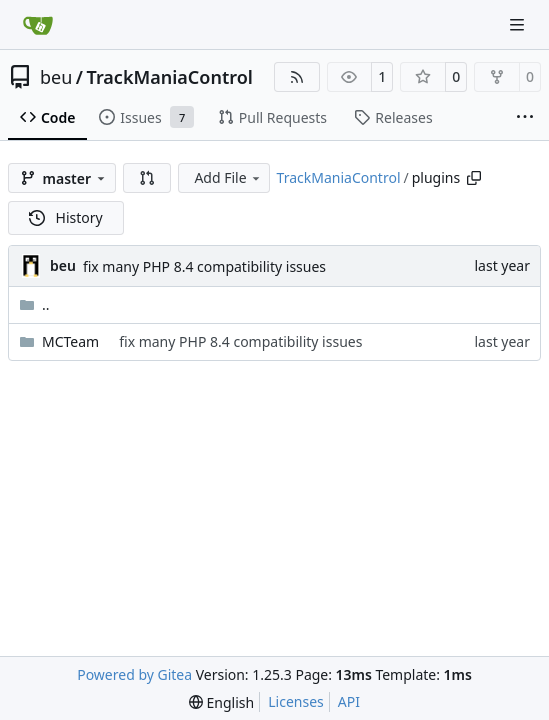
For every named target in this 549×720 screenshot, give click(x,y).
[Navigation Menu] (519, 24)
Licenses (296, 701)
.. (34, 304)
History (66, 217)
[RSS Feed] (297, 77)
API (349, 701)
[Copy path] (474, 178)
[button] (147, 178)
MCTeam (70, 341)
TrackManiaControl (170, 77)
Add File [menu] (228, 177)
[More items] (525, 118)
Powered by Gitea (134, 674)
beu (56, 77)
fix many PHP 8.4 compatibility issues (204, 266)
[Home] (38, 25)
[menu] (221, 702)
